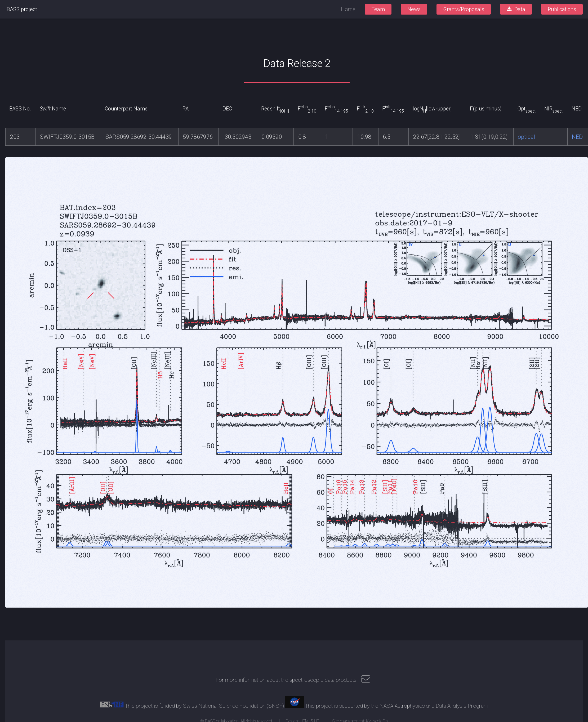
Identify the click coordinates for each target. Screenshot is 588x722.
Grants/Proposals (464, 9)
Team (378, 9)
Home (348, 9)
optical (526, 137)
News (414, 9)
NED (577, 137)
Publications (562, 9)
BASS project (22, 9)
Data (520, 9)
